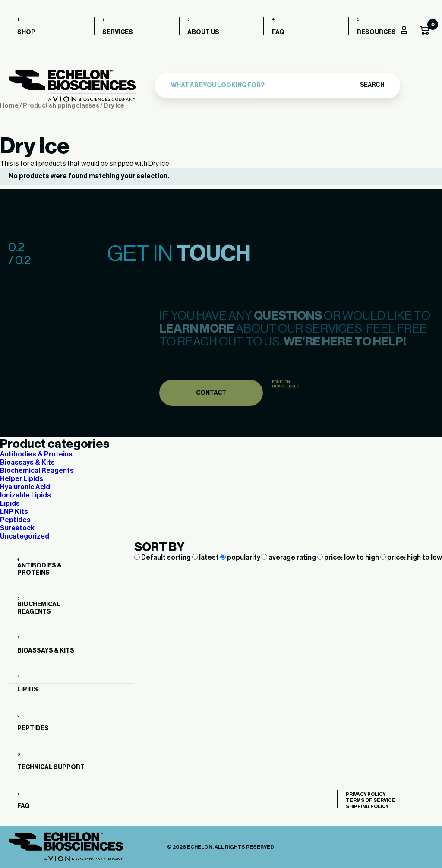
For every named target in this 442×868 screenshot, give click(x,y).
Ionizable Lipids (25, 495)
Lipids (10, 504)
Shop (26, 32)
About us (203, 32)
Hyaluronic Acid (25, 487)
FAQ (278, 32)
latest (206, 558)
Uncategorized (25, 536)
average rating (289, 558)
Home (9, 106)
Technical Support (51, 767)
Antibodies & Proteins (36, 454)
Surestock (17, 528)
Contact (211, 402)
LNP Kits (14, 512)
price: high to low (411, 558)
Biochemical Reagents (37, 471)
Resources (376, 32)
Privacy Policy (366, 794)
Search (372, 85)
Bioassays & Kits (27, 463)
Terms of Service (370, 800)
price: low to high (349, 558)
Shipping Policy (367, 806)
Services (118, 32)
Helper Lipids (22, 479)
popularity (241, 558)
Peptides (15, 520)
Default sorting (163, 558)
